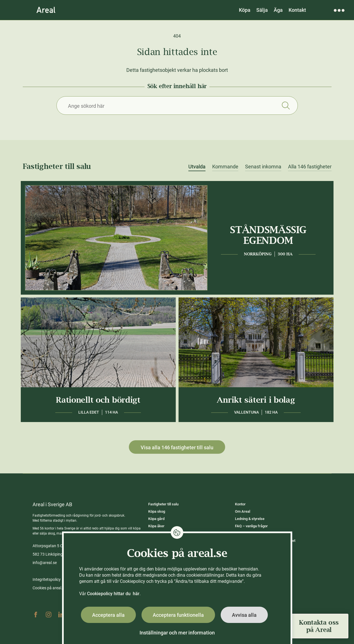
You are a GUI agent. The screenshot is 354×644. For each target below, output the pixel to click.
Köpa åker (156, 526)
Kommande (225, 167)
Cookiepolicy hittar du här (113, 594)
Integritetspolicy (47, 579)
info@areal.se (45, 563)
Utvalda (197, 167)
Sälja (262, 10)
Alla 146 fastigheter (310, 167)
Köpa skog (157, 511)
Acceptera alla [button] (108, 615)
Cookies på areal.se (49, 588)
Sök (286, 106)
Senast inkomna (263, 167)
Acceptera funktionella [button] (178, 615)
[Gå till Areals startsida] (46, 10)
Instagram (49, 615)
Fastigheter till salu (163, 504)
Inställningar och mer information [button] (177, 633)
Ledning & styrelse (250, 519)
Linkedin (61, 615)
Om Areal (243, 511)
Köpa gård (156, 519)
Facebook (36, 615)
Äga (278, 10)
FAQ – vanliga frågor (251, 526)
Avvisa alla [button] (244, 615)
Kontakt (297, 10)
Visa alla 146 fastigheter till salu (177, 447)
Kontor (240, 504)
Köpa (245, 10)
